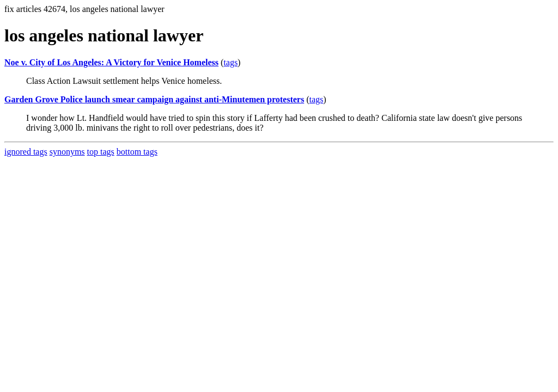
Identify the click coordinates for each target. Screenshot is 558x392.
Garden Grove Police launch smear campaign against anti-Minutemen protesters (154, 99)
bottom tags (137, 152)
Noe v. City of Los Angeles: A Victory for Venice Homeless (111, 62)
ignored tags (26, 152)
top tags (101, 152)
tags (231, 62)
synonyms (67, 152)
